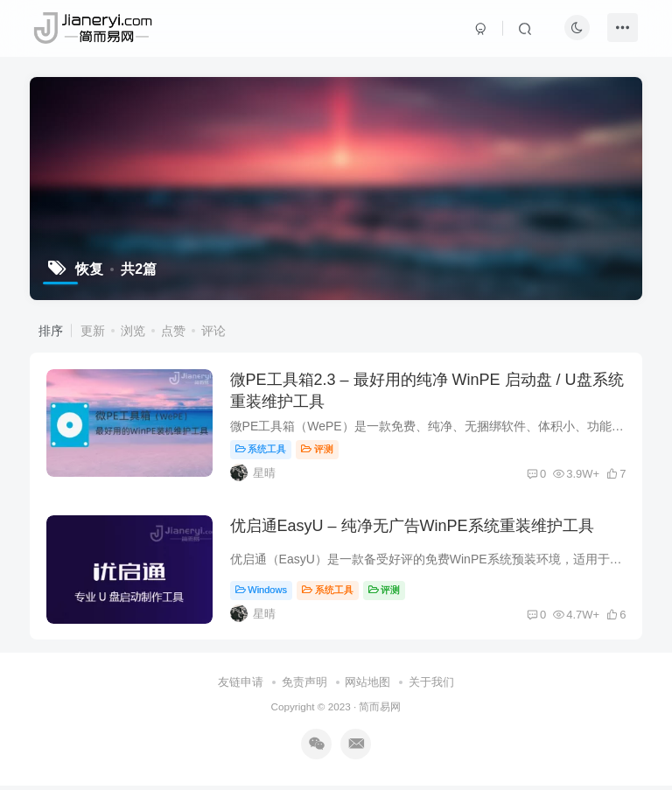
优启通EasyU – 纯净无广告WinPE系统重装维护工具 (413, 529)
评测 (319, 451)
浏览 (133, 331)
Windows (262, 593)
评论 (213, 331)
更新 (93, 331)
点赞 (173, 331)
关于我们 (431, 687)
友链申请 (241, 687)
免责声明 (304, 687)
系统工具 (262, 451)
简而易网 (380, 711)
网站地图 (367, 687)
